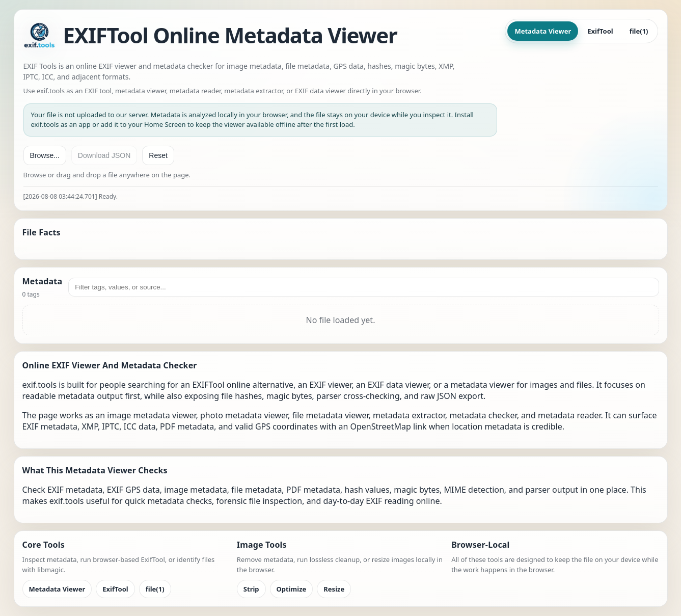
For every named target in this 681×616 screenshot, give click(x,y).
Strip (251, 589)
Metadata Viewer (543, 31)
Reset (158, 155)
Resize (334, 589)
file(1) (639, 31)
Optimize (292, 589)
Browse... (45, 155)
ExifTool (600, 31)
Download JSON (104, 155)
